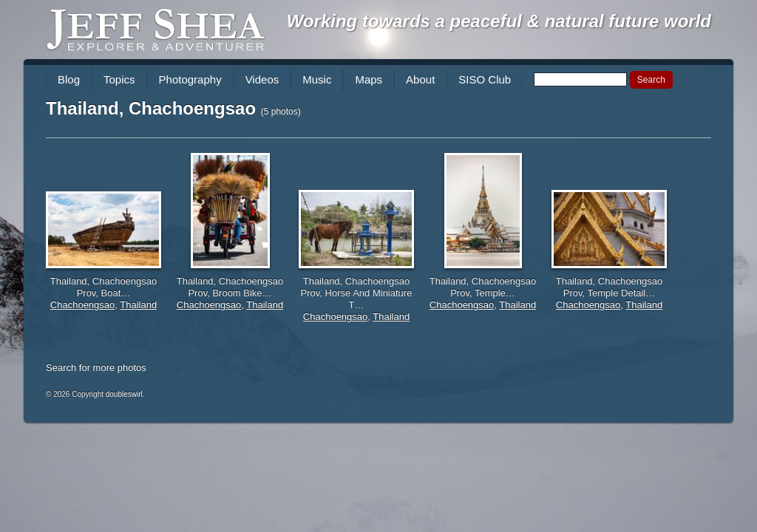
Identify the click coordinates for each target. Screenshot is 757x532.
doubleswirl (124, 394)
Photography (190, 79)
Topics (119, 79)
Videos (262, 79)
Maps (369, 79)
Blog (69, 79)
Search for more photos (96, 368)
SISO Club (485, 79)
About (420, 79)
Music (317, 79)
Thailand (138, 305)
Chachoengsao (82, 305)
